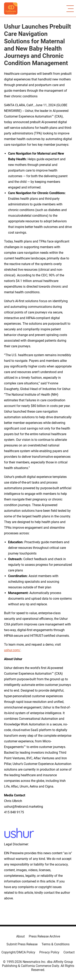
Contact (69, 952)
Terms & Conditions (56, 944)
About (20, 936)
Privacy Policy (49, 952)
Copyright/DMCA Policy (18, 952)
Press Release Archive (44, 936)
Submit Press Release (22, 944)
